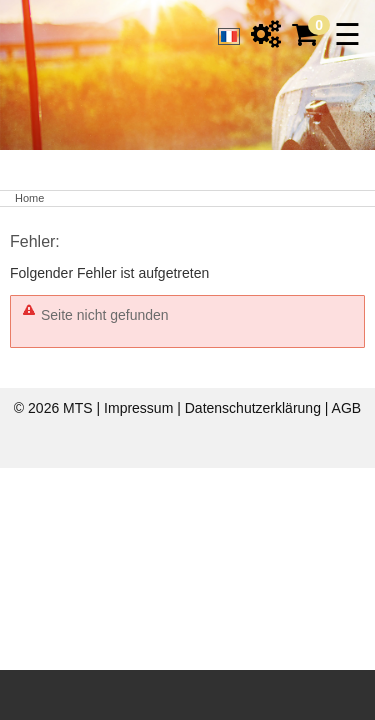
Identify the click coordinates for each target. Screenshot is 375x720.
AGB (347, 408)
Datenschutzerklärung (255, 408)
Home (29, 198)
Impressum (140, 408)
